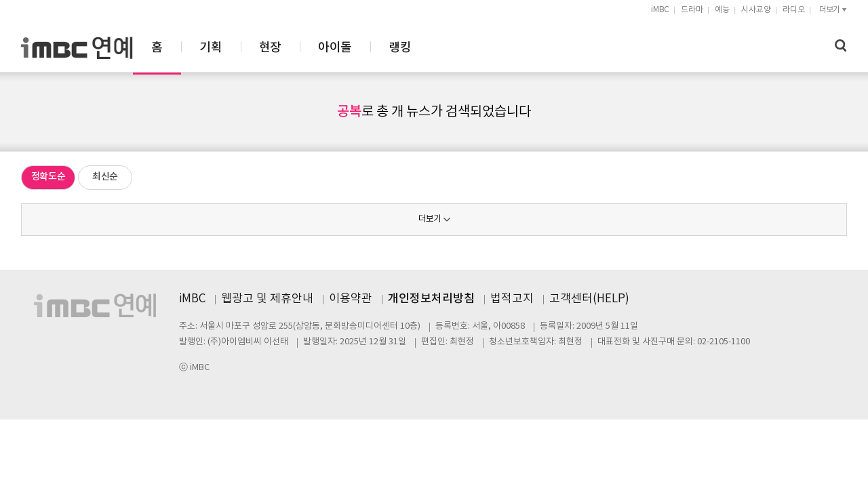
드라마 (692, 10)
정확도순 (48, 177)
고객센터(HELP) (589, 299)
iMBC (660, 10)
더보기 (430, 219)
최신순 (105, 177)
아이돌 (484, 48)
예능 (722, 10)
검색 (841, 46)
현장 (419, 48)
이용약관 (351, 299)
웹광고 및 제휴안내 (267, 299)
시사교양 (756, 10)
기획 (360, 48)
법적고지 (512, 299)
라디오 (794, 10)
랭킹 (549, 48)
